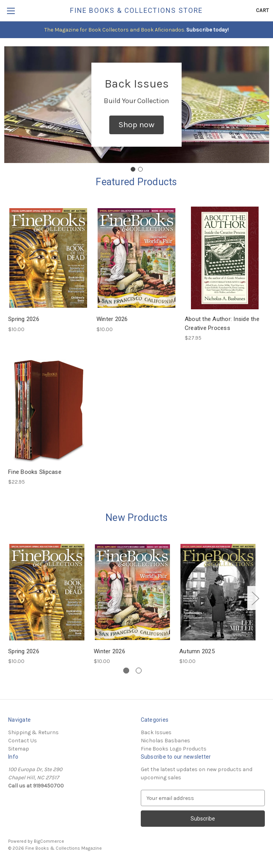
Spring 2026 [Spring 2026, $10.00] (24, 319)
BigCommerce (49, 841)
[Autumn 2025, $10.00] (218, 592)
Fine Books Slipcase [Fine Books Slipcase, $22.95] (35, 472)
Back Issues (156, 732)
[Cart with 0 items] (262, 10)
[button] (136, 125)
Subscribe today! (207, 30)
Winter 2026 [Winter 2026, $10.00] (112, 319)
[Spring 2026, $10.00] (48, 258)
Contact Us (23, 741)
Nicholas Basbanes (165, 741)
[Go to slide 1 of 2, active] (126, 671)
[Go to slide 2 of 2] (139, 671)
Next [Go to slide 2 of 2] (255, 598)
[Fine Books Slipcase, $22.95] (48, 411)
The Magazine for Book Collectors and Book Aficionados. (115, 30)
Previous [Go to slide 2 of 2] (10, 598)
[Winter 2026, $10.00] (136, 258)
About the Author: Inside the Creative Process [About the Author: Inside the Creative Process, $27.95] (222, 324)
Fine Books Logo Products (174, 749)
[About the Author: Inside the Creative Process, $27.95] (225, 258)
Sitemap (19, 749)
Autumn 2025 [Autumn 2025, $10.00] (197, 651)
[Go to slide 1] (133, 169)
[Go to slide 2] (140, 169)
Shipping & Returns (33, 732)
